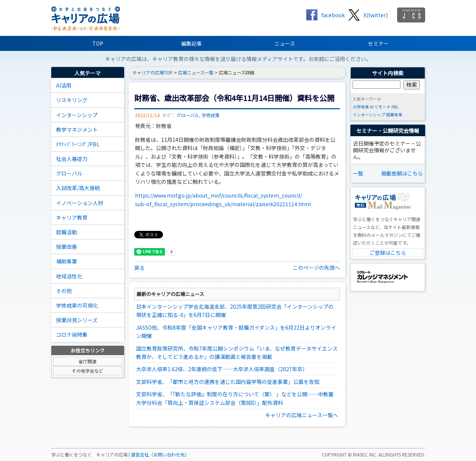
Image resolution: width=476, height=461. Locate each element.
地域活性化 (69, 276)
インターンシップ (77, 115)
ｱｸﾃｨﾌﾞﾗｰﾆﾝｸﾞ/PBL (78, 144)
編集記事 (191, 43)
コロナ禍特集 (72, 335)
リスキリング (72, 100)
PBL (395, 107)
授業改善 (67, 247)
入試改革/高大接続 (78, 188)
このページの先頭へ (316, 268)
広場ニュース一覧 (196, 73)
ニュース (285, 43)
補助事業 (67, 261)
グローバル (69, 173)
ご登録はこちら (388, 253)
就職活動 (67, 232)
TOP (98, 43)
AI (372, 107)
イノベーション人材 (80, 203)
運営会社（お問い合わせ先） (160, 455)
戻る (139, 268)
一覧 (358, 173)
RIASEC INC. (365, 455)
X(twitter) (376, 15)
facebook (333, 15)
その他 (64, 291)
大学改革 (361, 107)
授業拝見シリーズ (77, 320)
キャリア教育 (72, 217)
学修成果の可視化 (77, 305)
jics (411, 15)
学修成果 (211, 115)
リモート (383, 107)
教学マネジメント (77, 129)
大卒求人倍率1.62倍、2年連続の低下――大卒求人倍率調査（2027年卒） (222, 369)
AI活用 (64, 85)
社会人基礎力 (72, 159)
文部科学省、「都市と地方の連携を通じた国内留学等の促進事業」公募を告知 (228, 382)
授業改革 (394, 115)
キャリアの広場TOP (153, 73)
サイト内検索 (388, 73)
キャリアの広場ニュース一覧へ (302, 415)
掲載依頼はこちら (402, 173)
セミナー (378, 43)
